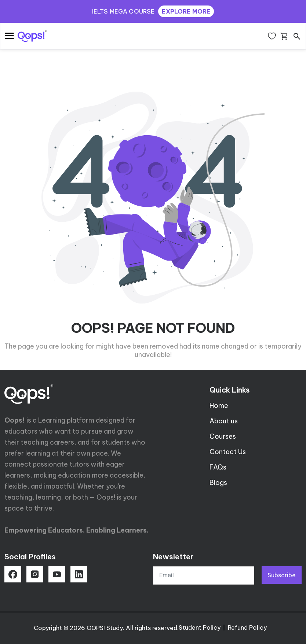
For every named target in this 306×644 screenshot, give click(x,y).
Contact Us (228, 452)
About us (224, 421)
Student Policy (200, 628)
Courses (223, 436)
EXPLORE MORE (186, 11)
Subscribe (282, 575)
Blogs (218, 483)
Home (219, 406)
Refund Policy (247, 628)
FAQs (218, 467)
